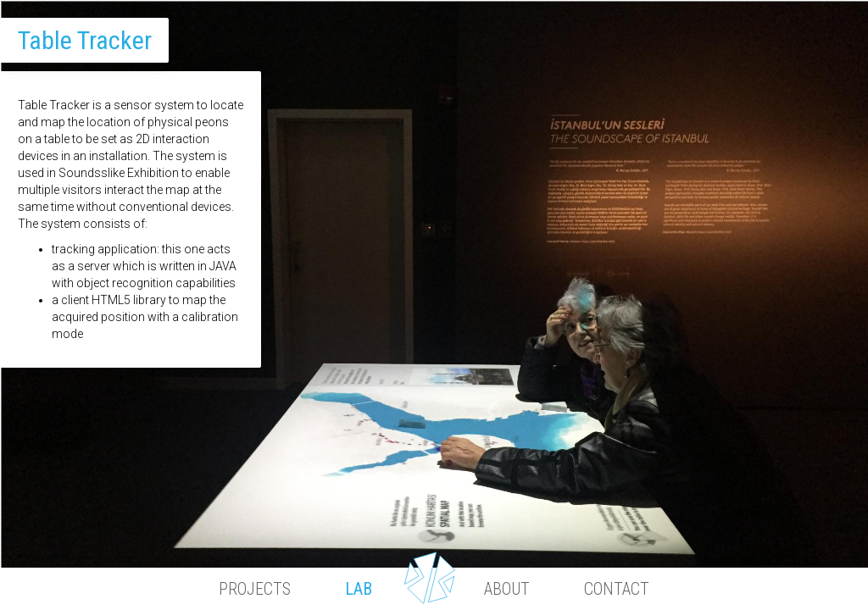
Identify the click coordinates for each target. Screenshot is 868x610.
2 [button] (465, 530)
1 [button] (405, 530)
